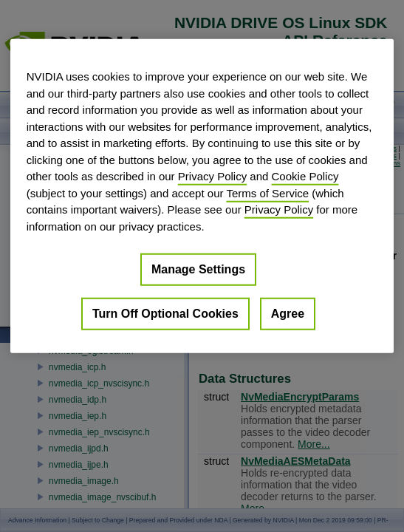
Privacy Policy (212, 176)
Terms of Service (267, 192)
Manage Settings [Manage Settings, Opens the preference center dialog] (198, 269)
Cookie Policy (305, 176)
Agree (288, 314)
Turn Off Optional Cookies (165, 314)
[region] (202, 196)
